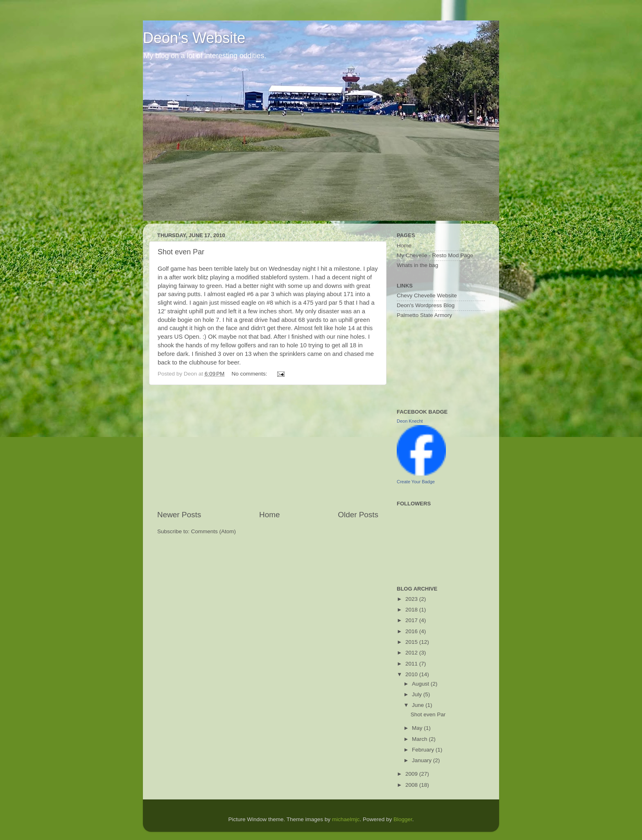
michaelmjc (346, 819)
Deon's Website (194, 38)
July (418, 694)
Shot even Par (181, 252)
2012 (412, 653)
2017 (412, 620)
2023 (412, 599)
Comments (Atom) (214, 531)
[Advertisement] (268, 447)
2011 (412, 664)
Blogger (403, 819)
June (419, 705)
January (423, 760)
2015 (412, 642)
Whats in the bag (417, 265)
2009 (412, 774)
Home (269, 515)
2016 (412, 631)
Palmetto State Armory (424, 315)
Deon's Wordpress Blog (426, 305)
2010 (412, 674)
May (418, 728)
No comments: (250, 374)
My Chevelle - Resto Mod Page (435, 255)
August (421, 684)
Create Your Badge (416, 482)
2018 (412, 610)
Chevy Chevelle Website (427, 295)
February (424, 750)
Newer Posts (179, 515)
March (420, 739)
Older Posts (358, 515)
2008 (412, 785)
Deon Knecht (410, 421)
